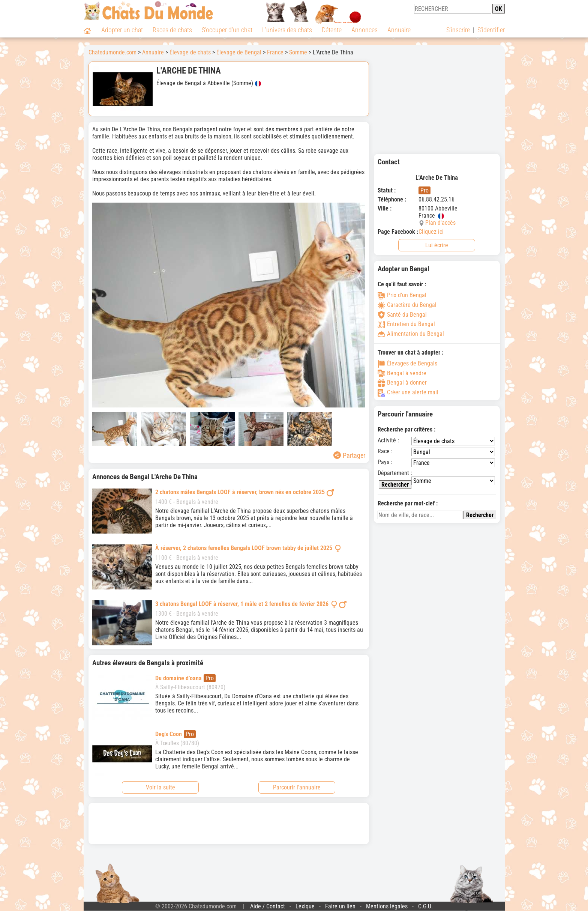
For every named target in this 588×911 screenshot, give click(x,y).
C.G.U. (425, 906)
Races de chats (172, 30)
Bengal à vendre (402, 373)
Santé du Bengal (402, 315)
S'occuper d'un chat (227, 30)
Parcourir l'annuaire (297, 787)
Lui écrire (437, 245)
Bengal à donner (402, 383)
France (275, 52)
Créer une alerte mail (408, 392)
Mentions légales (387, 906)
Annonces (364, 30)
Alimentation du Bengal (411, 334)
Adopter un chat (122, 30)
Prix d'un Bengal (402, 295)
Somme (298, 52)
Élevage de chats (190, 52)
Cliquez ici (431, 232)
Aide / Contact (268, 906)
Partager (349, 455)
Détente (332, 30)
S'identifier (491, 30)
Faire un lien (340, 906)
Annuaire (399, 30)
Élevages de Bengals (407, 363)
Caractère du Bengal (407, 305)
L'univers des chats (287, 30)
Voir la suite (160, 787)
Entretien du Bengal (406, 324)
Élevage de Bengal (239, 52)
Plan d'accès (440, 223)
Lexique (305, 906)
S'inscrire (458, 30)
